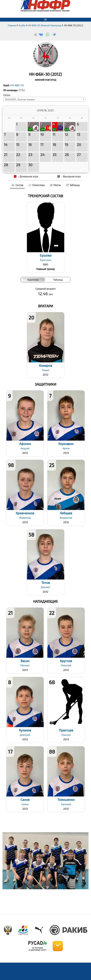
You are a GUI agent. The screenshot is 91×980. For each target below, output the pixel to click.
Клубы (22, 25)
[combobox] (44, 99)
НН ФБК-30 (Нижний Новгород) (45, 25)
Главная (12, 25)
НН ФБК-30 (17, 85)
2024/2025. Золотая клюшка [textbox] (20, 99)
